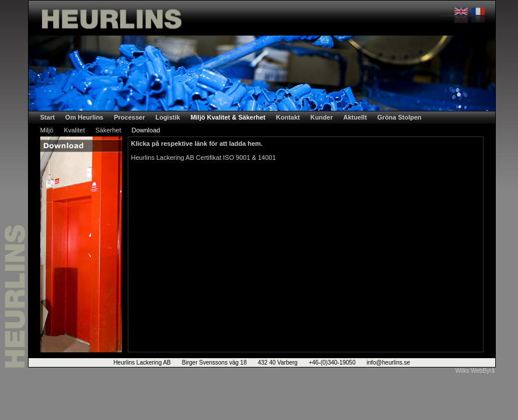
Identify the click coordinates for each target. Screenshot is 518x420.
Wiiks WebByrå (475, 371)
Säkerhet (108, 130)
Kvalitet (74, 130)
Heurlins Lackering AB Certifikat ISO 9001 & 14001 (204, 157)
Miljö (47, 130)
